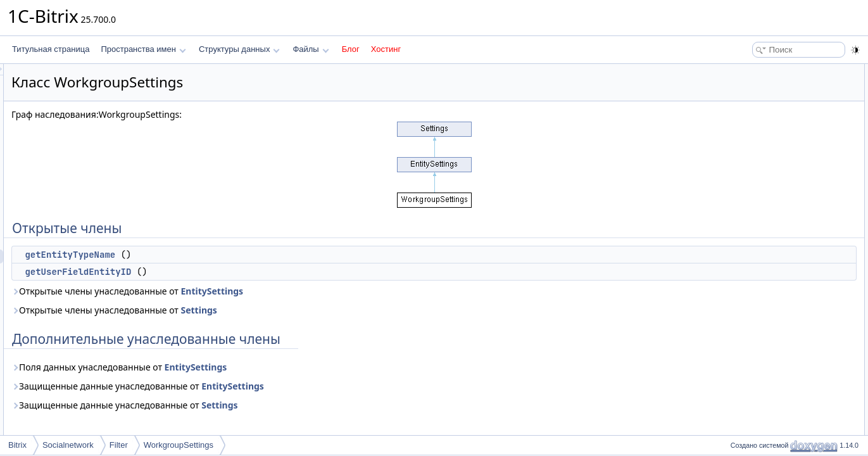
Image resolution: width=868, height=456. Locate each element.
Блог (351, 49)
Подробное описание (764, 127)
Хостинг (386, 49)
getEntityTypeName (228, 255)
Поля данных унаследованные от (277, 367)
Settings (357, 310)
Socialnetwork (68, 445)
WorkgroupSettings (179, 445)
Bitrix (17, 445)
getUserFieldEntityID (236, 272)
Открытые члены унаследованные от (286, 291)
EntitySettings (370, 291)
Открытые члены (757, 71)
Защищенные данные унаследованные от (296, 386)
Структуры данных (239, 49)
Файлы (311, 49)
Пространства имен (143, 49)
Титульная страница (51, 49)
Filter (119, 445)
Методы (741, 141)
